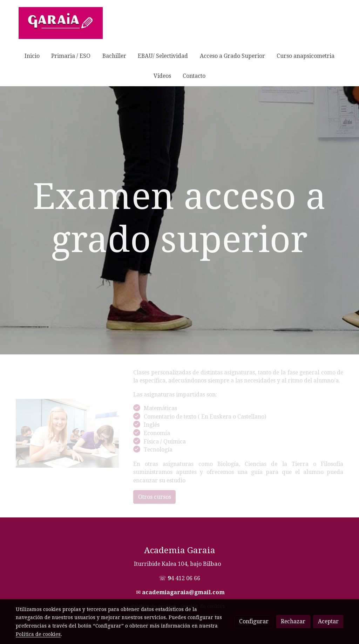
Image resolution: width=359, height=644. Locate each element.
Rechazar (293, 621)
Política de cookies (38, 634)
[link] (61, 23)
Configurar (254, 621)
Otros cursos (155, 497)
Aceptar (328, 621)
